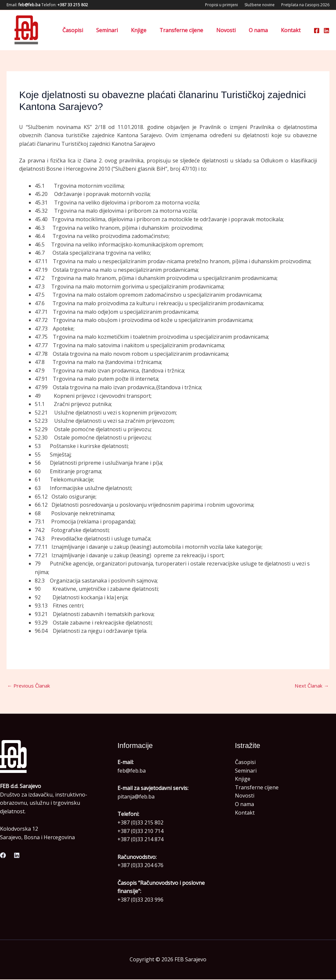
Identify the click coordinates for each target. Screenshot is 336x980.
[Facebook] (317, 31)
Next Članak (311, 686)
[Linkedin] (326, 31)
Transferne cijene (190, 30)
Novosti (232, 30)
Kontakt (292, 30)
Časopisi (90, 30)
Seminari (121, 30)
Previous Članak (30, 686)
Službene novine (260, 5)
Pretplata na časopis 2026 (305, 5)
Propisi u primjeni (221, 5)
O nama (262, 30)
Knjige (150, 30)
